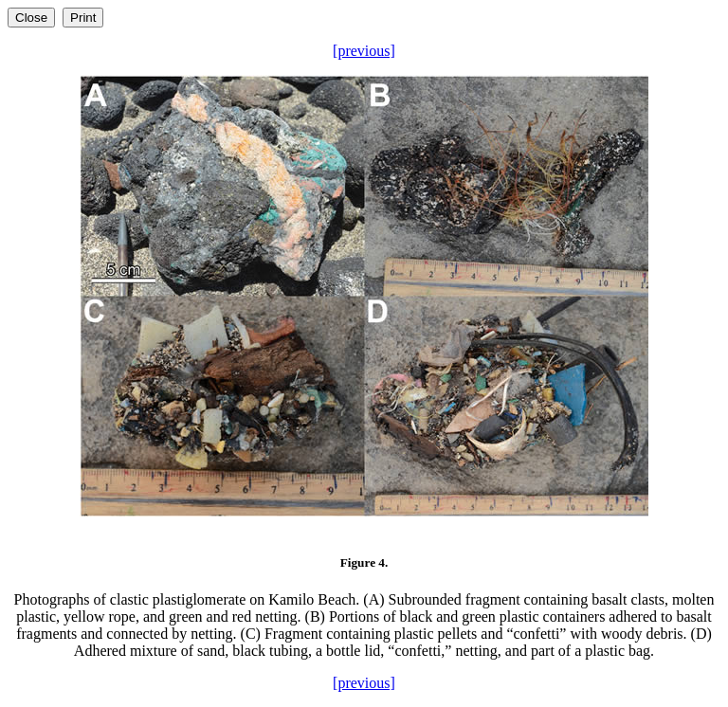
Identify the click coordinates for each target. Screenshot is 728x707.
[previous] (364, 51)
